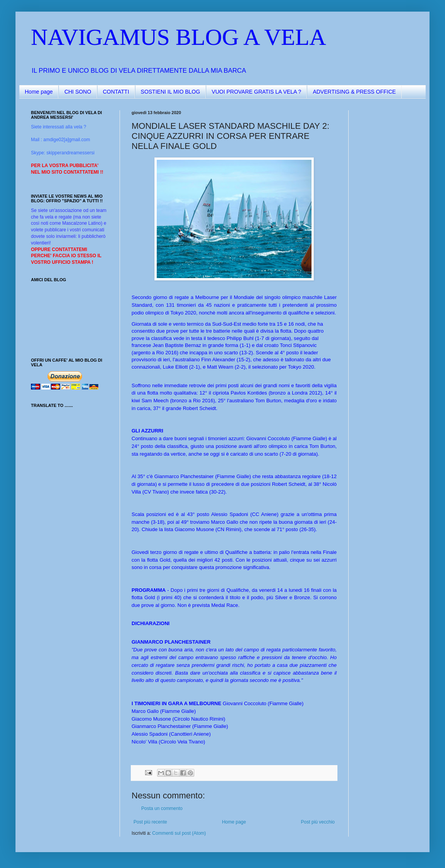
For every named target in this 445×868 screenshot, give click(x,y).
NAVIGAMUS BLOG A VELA (179, 37)
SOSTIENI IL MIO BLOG (171, 92)
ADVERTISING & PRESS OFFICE (354, 92)
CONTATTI (116, 92)
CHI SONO (78, 92)
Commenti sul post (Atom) (179, 833)
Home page (39, 92)
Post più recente (150, 822)
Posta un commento (162, 808)
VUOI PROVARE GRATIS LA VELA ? (256, 92)
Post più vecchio (318, 822)
